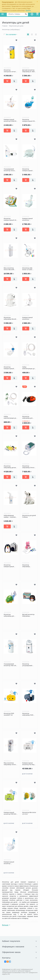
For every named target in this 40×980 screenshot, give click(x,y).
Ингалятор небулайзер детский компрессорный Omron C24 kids (10, 467)
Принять (28, 10)
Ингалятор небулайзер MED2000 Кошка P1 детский (29, 566)
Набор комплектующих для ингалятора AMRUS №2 (10, 417)
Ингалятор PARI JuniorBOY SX (9, 714)
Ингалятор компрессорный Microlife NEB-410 (28, 170)
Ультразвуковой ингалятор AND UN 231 (10, 665)
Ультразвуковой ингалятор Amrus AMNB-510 (9, 170)
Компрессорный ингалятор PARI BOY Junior (10, 813)
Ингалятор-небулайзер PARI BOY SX (28, 714)
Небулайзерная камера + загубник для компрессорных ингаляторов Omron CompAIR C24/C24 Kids (10, 516)
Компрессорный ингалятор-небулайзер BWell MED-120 (28, 318)
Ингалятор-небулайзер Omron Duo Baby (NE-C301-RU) (29, 467)
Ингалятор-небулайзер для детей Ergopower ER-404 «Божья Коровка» (29, 417)
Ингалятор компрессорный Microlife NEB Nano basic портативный (10, 368)
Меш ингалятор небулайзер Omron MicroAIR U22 (10, 764)
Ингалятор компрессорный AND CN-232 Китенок (29, 120)
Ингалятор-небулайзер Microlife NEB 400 (10, 318)
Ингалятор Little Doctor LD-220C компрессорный (27, 269)
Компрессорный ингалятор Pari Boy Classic (28, 764)
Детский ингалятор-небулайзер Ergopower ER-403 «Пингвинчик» (29, 615)
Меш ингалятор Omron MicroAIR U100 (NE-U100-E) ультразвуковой (10, 269)
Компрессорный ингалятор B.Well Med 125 (11, 120)
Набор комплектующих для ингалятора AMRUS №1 (29, 368)
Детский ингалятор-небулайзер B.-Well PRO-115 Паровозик (29, 71)
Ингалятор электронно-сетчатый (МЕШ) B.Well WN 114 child (11, 71)
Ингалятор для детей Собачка (29, 516)
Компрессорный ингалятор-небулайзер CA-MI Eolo (10, 863)
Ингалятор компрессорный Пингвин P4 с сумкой (10, 566)
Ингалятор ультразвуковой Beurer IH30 (27, 665)
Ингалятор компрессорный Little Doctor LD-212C (10, 219)
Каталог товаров (3, 14)
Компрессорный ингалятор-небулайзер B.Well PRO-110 (28, 219)
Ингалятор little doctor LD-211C (29, 813)
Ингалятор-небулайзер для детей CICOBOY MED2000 (9, 615)
